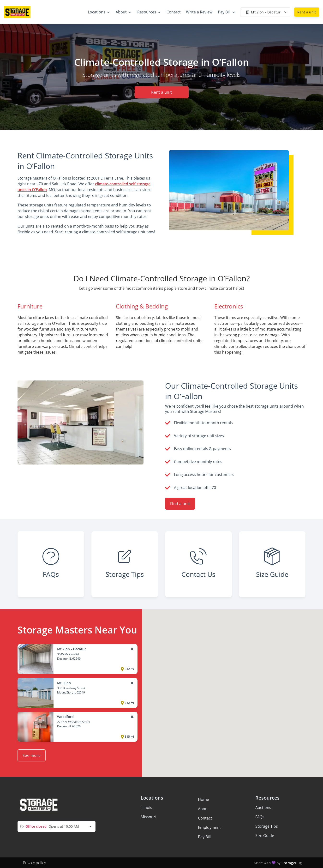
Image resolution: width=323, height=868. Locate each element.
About (203, 809)
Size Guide (265, 836)
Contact (205, 818)
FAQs (260, 817)
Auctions (263, 808)
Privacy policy (34, 863)
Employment (209, 827)
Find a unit (180, 504)
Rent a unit (307, 12)
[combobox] (57, 826)
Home (203, 799)
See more (32, 755)
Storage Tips (267, 826)
